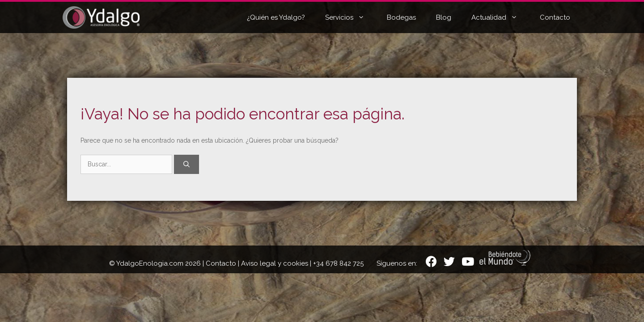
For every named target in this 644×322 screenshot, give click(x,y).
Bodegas (401, 17)
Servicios (352, 17)
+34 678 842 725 (338, 263)
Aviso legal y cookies (275, 263)
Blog (444, 17)
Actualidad (501, 17)
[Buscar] (186, 164)
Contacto (555, 17)
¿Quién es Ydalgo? (276, 17)
